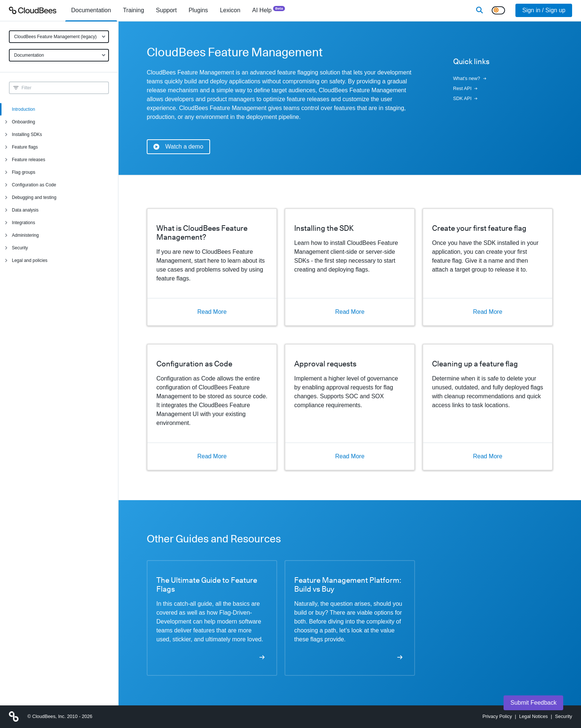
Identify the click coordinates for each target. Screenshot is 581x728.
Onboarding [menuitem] (24, 122)
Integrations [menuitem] (24, 223)
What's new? (470, 78)
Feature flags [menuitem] (25, 147)
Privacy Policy (497, 716)
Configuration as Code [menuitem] (34, 185)
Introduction (24, 109)
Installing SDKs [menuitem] (27, 134)
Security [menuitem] (20, 248)
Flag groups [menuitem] (24, 172)
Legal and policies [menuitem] (30, 260)
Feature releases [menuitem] (29, 160)
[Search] (479, 10)
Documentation (29, 55)
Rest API (465, 88)
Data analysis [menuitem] (25, 210)
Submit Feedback (533, 703)
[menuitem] (91, 10)
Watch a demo (178, 147)
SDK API (465, 98)
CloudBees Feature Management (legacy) (55, 37)
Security (564, 716)
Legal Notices (534, 716)
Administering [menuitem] (25, 235)
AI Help (269, 10)
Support (166, 10)
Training (134, 10)
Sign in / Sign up (544, 10)
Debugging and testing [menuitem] (34, 197)
